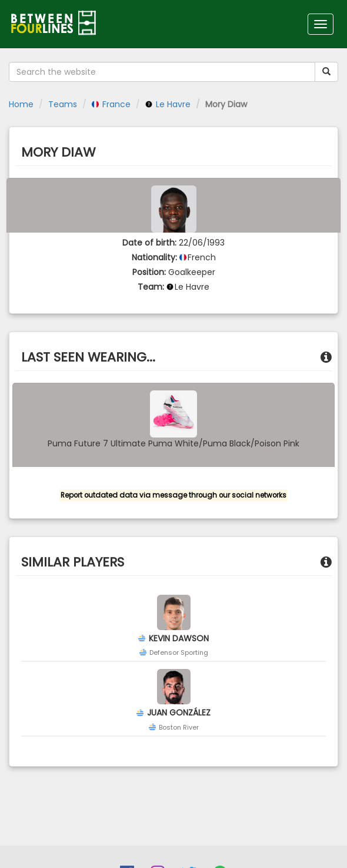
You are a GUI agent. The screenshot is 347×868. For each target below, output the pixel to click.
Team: (151, 287)
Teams (63, 104)
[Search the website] (162, 72)
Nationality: (154, 257)
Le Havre (168, 104)
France (111, 104)
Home (21, 104)
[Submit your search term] (326, 72)
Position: (149, 272)
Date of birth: (149, 243)
